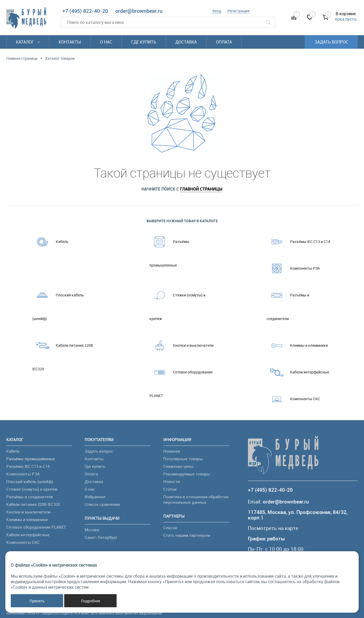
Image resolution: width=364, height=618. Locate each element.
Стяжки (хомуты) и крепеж (177, 302)
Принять (37, 601)
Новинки (172, 451)
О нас (106, 42)
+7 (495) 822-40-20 (85, 11)
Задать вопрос (331, 42)
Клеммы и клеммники (297, 345)
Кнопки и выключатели (181, 345)
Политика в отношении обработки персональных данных (196, 499)
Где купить (144, 42)
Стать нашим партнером (187, 535)
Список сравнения (102, 504)
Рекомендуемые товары (187, 474)
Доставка (186, 42)
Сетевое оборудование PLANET (181, 379)
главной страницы (201, 189)
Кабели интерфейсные (298, 372)
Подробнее (91, 601)
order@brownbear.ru (139, 11)
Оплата (224, 42)
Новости (172, 481)
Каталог (28, 42)
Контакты (70, 42)
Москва (92, 530)
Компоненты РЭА (293, 268)
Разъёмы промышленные (169, 249)
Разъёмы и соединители (288, 302)
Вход (217, 11)
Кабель (50, 242)
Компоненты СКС (293, 399)
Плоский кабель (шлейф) (58, 302)
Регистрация (238, 11)
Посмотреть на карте (273, 528)
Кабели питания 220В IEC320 (63, 353)
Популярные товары (183, 459)
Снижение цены (178, 466)
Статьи (170, 489)
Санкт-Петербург (101, 537)
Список (170, 528)
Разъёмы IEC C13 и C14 (298, 242)
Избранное (95, 497)
